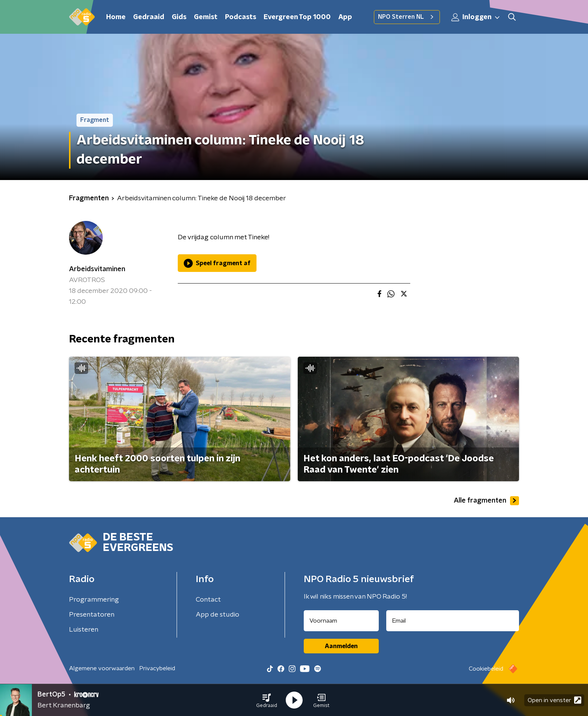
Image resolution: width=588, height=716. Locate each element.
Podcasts (241, 17)
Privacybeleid (157, 668)
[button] (267, 700)
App (345, 17)
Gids (179, 17)
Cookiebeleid (486, 669)
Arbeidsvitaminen (97, 269)
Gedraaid (149, 17)
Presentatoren (92, 615)
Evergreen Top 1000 (297, 17)
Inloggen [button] (476, 17)
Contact (208, 600)
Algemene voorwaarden (102, 668)
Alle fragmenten (486, 501)
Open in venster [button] (554, 700)
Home (116, 17)
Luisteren (84, 630)
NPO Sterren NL (407, 17)
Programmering (94, 600)
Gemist (206, 17)
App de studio (217, 615)
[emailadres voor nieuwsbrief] (453, 621)
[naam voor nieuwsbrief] (341, 621)
